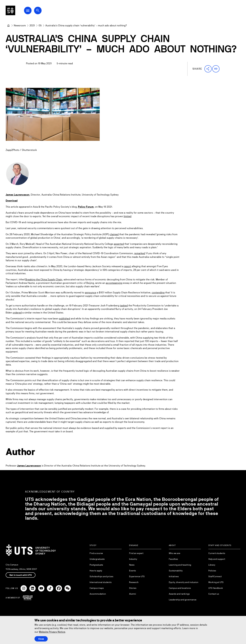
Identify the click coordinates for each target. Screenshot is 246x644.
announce (91, 293)
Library (212, 565)
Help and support (217, 559)
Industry (133, 559)
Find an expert (136, 553)
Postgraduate (96, 565)
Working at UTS (216, 582)
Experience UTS (137, 576)
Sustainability (176, 571)
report (127, 266)
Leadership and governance (183, 600)
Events (132, 571)
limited (127, 216)
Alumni (133, 594)
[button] (208, 69)
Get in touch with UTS (21, 575)
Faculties (173, 559)
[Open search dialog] (42, 11)
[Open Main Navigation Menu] (32, 11)
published (64, 319)
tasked (124, 306)
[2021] (32, 26)
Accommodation (98, 594)
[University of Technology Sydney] (8, 26)
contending (158, 293)
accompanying (114, 283)
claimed (114, 234)
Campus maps (97, 588)
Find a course (96, 553)
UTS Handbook (216, 588)
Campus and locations (180, 588)
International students (101, 582)
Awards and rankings (179, 594)
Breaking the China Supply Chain (44, 280)
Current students (217, 553)
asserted (119, 244)
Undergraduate (97, 559)
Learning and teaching (180, 565)
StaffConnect (215, 576)
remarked (140, 253)
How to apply (96, 571)
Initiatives (174, 576)
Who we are (175, 553)
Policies (212, 571)
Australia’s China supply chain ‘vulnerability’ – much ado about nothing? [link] (86, 25)
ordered (17, 313)
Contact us (214, 594)
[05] (40, 26)
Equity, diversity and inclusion (184, 582)
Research (134, 582)
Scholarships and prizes (101, 576)
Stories (133, 588)
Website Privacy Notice (52, 632)
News (132, 565)
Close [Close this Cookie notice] (41, 639)
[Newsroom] (20, 26)
